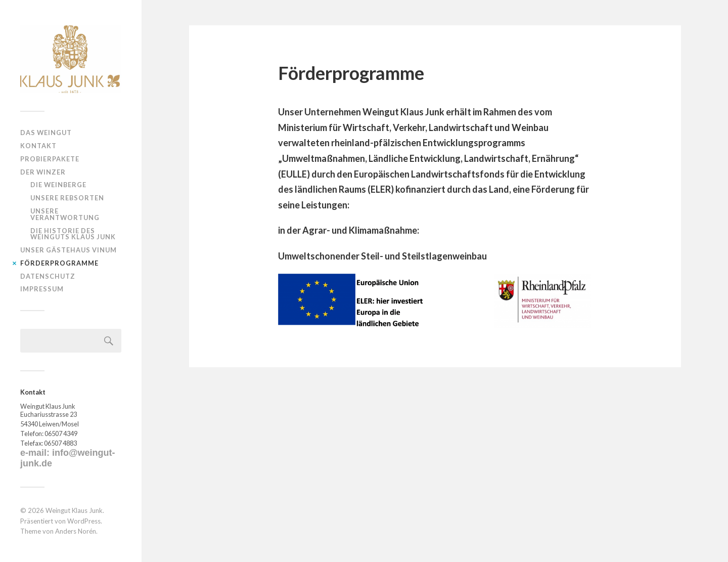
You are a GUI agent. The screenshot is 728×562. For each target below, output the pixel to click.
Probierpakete (50, 159)
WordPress (84, 521)
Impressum (42, 289)
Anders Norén (76, 531)
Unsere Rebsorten (67, 198)
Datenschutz (48, 276)
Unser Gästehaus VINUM (69, 250)
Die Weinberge (58, 185)
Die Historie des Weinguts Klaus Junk (73, 234)
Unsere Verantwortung (65, 214)
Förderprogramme (59, 263)
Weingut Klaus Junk (74, 510)
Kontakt (38, 146)
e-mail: (36, 453)
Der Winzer (43, 172)
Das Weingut (46, 133)
